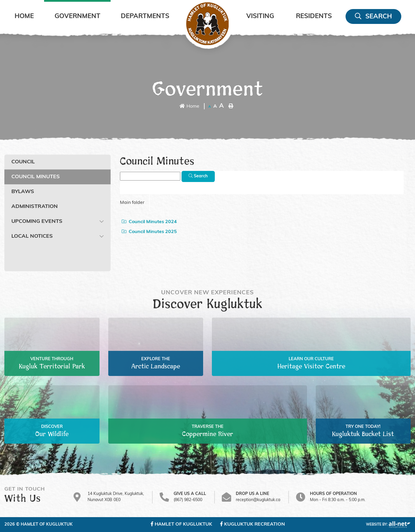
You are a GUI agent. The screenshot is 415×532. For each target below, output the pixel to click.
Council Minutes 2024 (149, 222)
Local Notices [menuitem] (32, 236)
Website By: (388, 525)
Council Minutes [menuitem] (36, 177)
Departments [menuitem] (145, 16)
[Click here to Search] (198, 176)
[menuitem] (24, 16)
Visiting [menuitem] (260, 16)
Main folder (132, 203)
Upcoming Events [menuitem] (37, 222)
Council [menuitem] (23, 162)
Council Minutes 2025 (149, 232)
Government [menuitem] (77, 16)
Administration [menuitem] (35, 207)
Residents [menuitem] (314, 16)
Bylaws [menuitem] (23, 192)
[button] (102, 222)
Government (208, 90)
